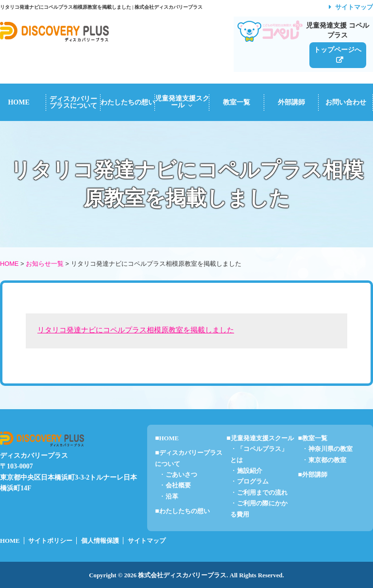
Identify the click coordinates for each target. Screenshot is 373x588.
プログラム (253, 482)
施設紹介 (250, 471)
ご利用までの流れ (262, 493)
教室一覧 (237, 102)
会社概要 (178, 485)
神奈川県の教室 (331, 449)
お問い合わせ (346, 102)
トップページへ (338, 50)
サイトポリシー (50, 541)
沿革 (172, 497)
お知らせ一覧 (45, 264)
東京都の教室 (327, 460)
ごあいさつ (181, 475)
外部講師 (291, 102)
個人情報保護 (100, 541)
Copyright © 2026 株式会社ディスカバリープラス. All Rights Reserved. (186, 575)
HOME (9, 264)
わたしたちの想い (128, 102)
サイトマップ (354, 7)
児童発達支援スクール (182, 102)
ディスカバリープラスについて (73, 102)
